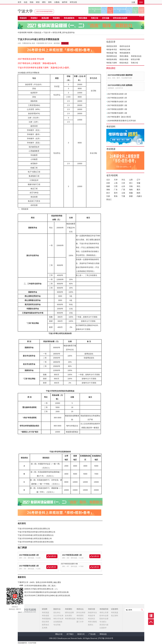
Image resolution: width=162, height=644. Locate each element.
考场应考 (92, 616)
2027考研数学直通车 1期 (117, 113)
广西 (123, 190)
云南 (123, 193)
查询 (142, 610)
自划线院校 (58, 622)
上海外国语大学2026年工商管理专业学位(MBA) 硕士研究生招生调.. (44, 595)
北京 (108, 180)
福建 (108, 186)
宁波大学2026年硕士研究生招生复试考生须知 (36, 542)
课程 (151, 616)
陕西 (138, 193)
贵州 (116, 193)
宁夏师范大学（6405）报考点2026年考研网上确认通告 (39, 582)
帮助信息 (103, 634)
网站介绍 (59, 634)
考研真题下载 (112, 53)
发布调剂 (68, 616)
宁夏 (123, 196)
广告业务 (92, 634)
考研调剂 (56, 18)
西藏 (131, 193)
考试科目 (92, 619)
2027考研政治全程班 (104, 11)
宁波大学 (25, 11)
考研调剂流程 (70, 619)
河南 (131, 186)
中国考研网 (27, 610)
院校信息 (38, 33)
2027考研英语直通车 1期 (117, 105)
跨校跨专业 (92, 613)
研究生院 (73, 2)
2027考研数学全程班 (110, 11)
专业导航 (57, 625)
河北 (123, 180)
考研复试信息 (136, 56)
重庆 (138, 190)
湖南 (108, 190)
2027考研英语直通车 (120, 10)
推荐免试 (45, 625)
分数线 (57, 2)
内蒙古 (139, 196)
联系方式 (81, 634)
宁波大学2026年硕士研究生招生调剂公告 (34, 529)
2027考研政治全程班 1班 (29, 555)
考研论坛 (80, 609)
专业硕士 (103, 622)
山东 (123, 186)
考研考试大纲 (125, 50)
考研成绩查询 (125, 53)
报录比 (91, 625)
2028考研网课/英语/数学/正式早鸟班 (141, 11)
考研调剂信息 (112, 56)
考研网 (30, 33)
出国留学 (103, 628)
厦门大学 (80, 622)
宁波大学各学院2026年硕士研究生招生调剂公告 (37, 532)
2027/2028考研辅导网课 (44, 11)
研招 (38, 2)
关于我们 (70, 634)
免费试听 (53, 556)
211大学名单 (58, 616)
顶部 (151, 622)
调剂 (44, 2)
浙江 (131, 183)
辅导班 (65, 2)
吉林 (108, 183)
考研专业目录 (125, 46)
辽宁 (138, 180)
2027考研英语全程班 (95, 10)
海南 (131, 190)
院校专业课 (104, 619)
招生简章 (45, 622)
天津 (116, 180)
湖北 (138, 186)
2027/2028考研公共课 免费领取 (120, 85)
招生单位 (57, 613)
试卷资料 (115, 609)
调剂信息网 (69, 613)
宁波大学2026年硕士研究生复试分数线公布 (35, 538)
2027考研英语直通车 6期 (69, 564)
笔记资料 (115, 616)
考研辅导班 (104, 609)
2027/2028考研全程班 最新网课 (120, 75)
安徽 (138, 183)
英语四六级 (104, 625)
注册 (133, 2)
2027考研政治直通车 (129, 11)
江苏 (123, 183)
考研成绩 (45, 616)
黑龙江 (109, 199)
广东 (116, 190)
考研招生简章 (112, 46)
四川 (108, 193)
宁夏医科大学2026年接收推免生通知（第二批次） (37, 586)
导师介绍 (95, 18)
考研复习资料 (112, 63)
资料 (50, 2)
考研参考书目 (112, 50)
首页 (19, 2)
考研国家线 (46, 619)
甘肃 (108, 196)
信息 (26, 2)
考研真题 (45, 613)
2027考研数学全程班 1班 (29, 566)
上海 (116, 183)
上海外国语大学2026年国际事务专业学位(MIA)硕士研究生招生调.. (44, 592)
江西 (116, 186)
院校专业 (57, 609)
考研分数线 (124, 56)
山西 (131, 180)
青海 (116, 196)
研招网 (45, 609)
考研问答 (92, 609)
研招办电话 (124, 63)
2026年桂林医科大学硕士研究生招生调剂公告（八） (38, 589)
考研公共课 (104, 613)
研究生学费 (135, 59)
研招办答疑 (124, 59)
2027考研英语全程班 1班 (72, 555)
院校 (32, 2)
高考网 (45, 628)
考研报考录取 (112, 59)
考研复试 (80, 619)
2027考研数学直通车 (135, 11)
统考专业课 (104, 616)
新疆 (131, 196)
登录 (141, 2)
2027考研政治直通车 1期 (117, 109)
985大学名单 (58, 619)
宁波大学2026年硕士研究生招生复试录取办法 (36, 535)
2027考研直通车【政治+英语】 (120, 117)
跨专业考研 (81, 613)
